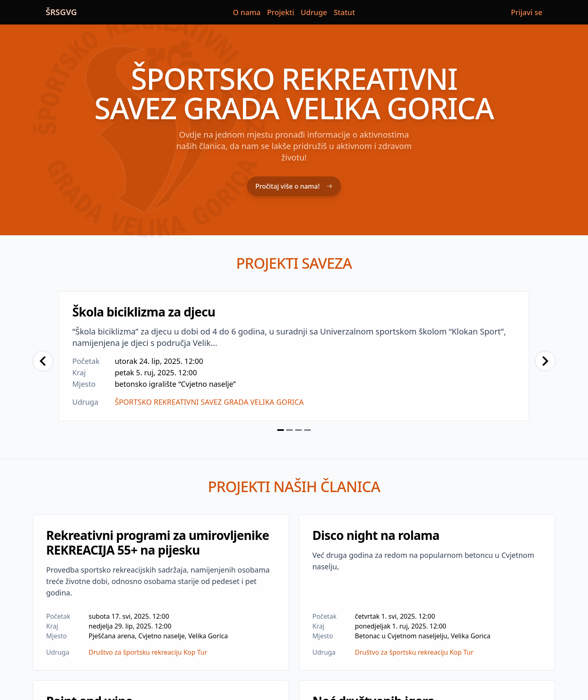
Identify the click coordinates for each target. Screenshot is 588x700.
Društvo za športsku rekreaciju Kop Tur (148, 652)
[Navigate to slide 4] (307, 430)
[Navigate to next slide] (545, 361)
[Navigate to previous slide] (43, 361)
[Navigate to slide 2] (290, 430)
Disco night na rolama (376, 535)
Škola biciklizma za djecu (144, 312)
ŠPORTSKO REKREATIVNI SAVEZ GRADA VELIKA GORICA (209, 402)
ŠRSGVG (61, 12)
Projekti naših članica (294, 487)
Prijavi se (527, 12)
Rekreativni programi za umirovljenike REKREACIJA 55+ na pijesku (158, 543)
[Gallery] (294, 361)
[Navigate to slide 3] (298, 430)
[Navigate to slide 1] (281, 430)
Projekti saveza (294, 263)
